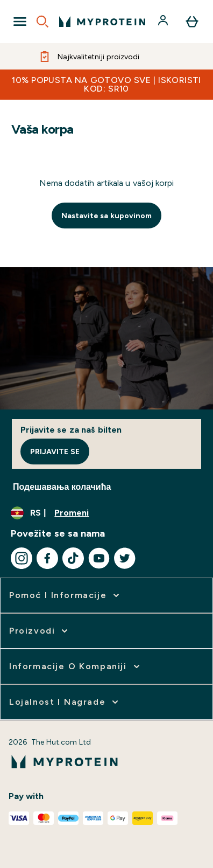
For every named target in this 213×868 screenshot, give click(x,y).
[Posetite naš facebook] (47, 558)
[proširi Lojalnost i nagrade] (65, 702)
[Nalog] (164, 22)
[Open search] (42, 22)
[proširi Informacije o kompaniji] (76, 666)
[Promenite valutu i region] (106, 513)
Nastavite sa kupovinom (107, 216)
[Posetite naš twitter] (125, 558)
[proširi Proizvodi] (40, 631)
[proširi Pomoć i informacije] (65, 595)
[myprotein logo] (102, 22)
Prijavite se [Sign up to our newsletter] (55, 452)
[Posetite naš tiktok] (73, 558)
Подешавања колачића (62, 487)
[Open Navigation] (20, 22)
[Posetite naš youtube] (99, 558)
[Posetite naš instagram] (22, 558)
